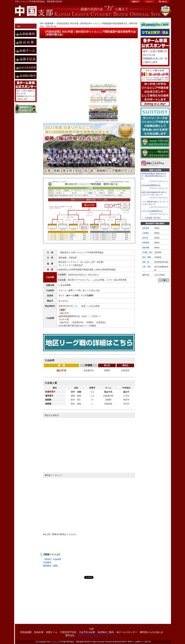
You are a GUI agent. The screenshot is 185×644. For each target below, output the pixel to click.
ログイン (149, 2)
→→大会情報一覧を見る (151, 218)
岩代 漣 (145, 238)
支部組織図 (26, 632)
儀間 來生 (146, 275)
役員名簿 (39, 632)
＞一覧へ (164, 280)
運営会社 (70, 635)
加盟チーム (52, 632)
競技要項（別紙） (51, 566)
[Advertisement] (89, 59)
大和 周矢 (147, 267)
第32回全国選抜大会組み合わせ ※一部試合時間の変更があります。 (155, 176)
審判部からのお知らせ (151, 632)
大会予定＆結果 (87, 632)
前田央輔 (146, 248)
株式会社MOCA (121, 642)
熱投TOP (136, 2)
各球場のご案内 (106, 632)
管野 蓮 (146, 262)
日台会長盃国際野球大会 (151, 185)
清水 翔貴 (147, 257)
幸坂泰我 (146, 243)
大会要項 (47, 562)
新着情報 (49, 23)
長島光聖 (146, 228)
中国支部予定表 (68, 632)
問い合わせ (163, 2)
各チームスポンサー (127, 632)
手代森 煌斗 (147, 252)
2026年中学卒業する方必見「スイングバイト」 (98, 635)
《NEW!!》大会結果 (52, 559)
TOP (19, 26)
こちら (70, 534)
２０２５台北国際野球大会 (152, 211)
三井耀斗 (146, 233)
